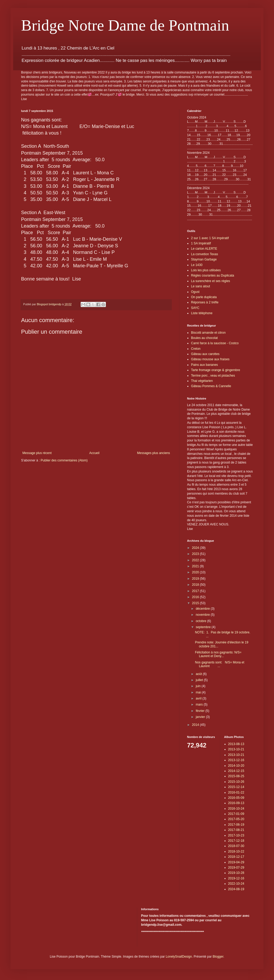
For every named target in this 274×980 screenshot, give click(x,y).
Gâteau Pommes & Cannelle (211, 386)
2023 (196, 554)
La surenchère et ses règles (211, 281)
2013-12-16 (236, 760)
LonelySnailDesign (179, 957)
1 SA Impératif (201, 243)
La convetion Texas (205, 254)
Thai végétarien (202, 381)
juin (199, 686)
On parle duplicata (204, 297)
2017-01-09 (236, 814)
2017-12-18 (236, 841)
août (199, 674)
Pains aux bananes (204, 365)
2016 (196, 597)
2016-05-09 (236, 798)
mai (199, 692)
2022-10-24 (236, 884)
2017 (196, 591)
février (201, 711)
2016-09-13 (236, 803)
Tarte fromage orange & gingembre (216, 370)
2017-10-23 (236, 835)
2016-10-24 (236, 809)
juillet (200, 680)
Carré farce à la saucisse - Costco (215, 343)
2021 (196, 566)
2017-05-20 (236, 819)
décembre (203, 609)
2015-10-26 (236, 782)
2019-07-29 (236, 868)
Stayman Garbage (204, 259)
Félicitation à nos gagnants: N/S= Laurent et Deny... (218, 654)
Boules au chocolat (204, 338)
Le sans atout (200, 286)
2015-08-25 (236, 776)
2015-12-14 (236, 787)
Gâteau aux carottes (205, 354)
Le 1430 (197, 265)
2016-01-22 (236, 792)
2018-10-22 (236, 851)
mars (200, 705)
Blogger (218, 957)
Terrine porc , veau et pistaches (213, 376)
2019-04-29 (236, 862)
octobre (201, 621)
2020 (196, 572)
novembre (203, 615)
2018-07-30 (236, 846)
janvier (201, 717)
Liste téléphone (202, 313)
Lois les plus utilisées (206, 270)
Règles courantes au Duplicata (212, 275)
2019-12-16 (236, 878)
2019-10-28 (236, 873)
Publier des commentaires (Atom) (64, 460)
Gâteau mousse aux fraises (210, 359)
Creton (196, 349)
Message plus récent (37, 453)
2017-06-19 (236, 825)
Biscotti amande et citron (208, 333)
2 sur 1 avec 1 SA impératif (210, 238)
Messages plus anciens (153, 453)
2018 (196, 585)
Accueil (94, 453)
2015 (196, 603)
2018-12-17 (236, 857)
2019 (196, 579)
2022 (196, 560)
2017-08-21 (236, 830)
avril (199, 698)
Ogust (195, 292)
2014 (196, 725)
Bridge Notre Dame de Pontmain (125, 25)
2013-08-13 (236, 744)
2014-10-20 (236, 766)
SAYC (195, 308)
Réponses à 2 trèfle (205, 302)
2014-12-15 (236, 771)
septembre (204, 627)
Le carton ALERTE (204, 249)
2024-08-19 (236, 889)
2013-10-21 (236, 749)
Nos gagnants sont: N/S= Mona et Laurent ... (220, 664)
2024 (196, 548)
